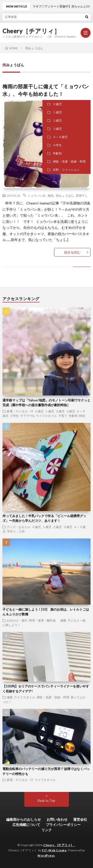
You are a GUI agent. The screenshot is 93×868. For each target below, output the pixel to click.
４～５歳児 (60, 137)
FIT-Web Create (54, 850)
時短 (82, 416)
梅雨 (51, 195)
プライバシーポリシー (63, 825)
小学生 (57, 145)
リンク (47, 830)
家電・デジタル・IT (20, 411)
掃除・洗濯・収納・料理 (69, 162)
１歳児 (57, 112)
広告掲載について (26, 825)
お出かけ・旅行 (17, 620)
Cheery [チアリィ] (59, 845)
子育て (63, 416)
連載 (63, 620)
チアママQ (27, 416)
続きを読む (72, 252)
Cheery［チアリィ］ (31, 31)
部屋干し (82, 195)
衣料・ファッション (66, 170)
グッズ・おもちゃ (19, 527)
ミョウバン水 (36, 195)
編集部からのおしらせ (24, 819)
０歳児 (57, 104)
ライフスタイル (46, 416)
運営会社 (80, 819)
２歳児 (57, 121)
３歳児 (57, 129)
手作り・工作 (16, 531)
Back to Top (46, 801)
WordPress (46, 855)
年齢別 (57, 153)
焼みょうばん (65, 195)
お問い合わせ (57, 819)
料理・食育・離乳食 (44, 620)
